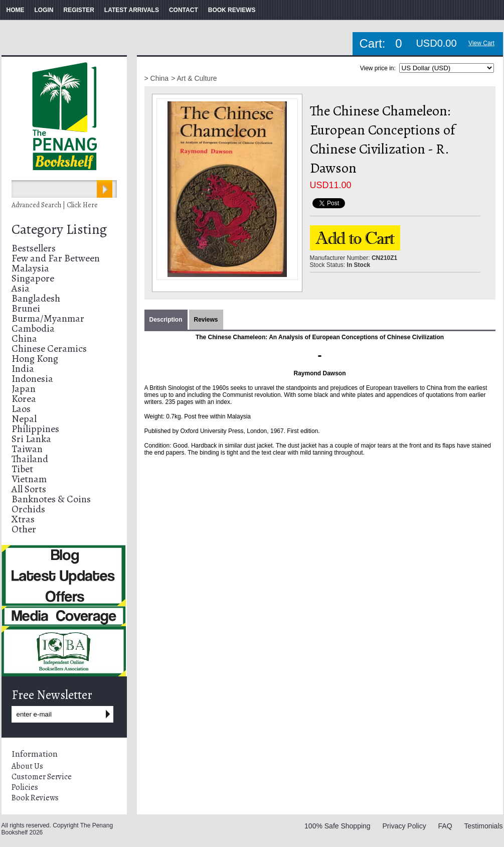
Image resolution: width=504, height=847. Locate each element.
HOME (16, 10)
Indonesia (32, 379)
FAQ (445, 826)
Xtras (23, 519)
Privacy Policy (404, 826)
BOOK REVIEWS (232, 10)
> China (157, 78)
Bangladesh (36, 298)
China (24, 338)
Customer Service (42, 777)
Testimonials (483, 826)
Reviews (206, 320)
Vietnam (29, 479)
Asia (21, 288)
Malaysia (30, 268)
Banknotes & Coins (51, 499)
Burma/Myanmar (48, 318)
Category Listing (59, 229)
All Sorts (29, 489)
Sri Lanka (31, 439)
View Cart (481, 43)
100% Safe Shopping (338, 826)
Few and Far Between (56, 258)
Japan (24, 389)
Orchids (28, 509)
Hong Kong (35, 359)
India (23, 369)
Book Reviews (35, 798)
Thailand (30, 459)
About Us (27, 766)
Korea (24, 399)
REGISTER (79, 10)
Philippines (35, 429)
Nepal (24, 419)
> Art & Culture (194, 78)
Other (24, 529)
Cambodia (33, 328)
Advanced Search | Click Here (55, 205)
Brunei (26, 308)
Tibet (22, 469)
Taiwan (27, 449)
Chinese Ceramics (49, 348)
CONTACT (184, 10)
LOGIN (44, 10)
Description (166, 320)
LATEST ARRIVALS (132, 10)
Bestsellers (34, 248)
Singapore (33, 278)
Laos (21, 409)
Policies (25, 787)
